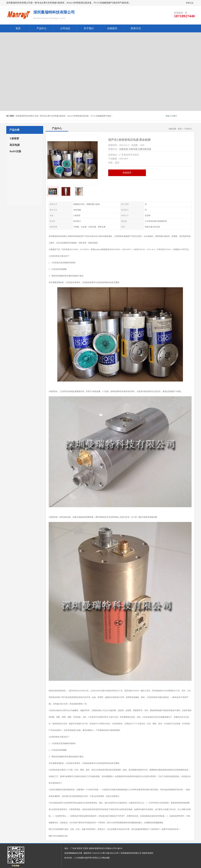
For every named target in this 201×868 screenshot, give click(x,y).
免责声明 (88, 858)
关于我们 (89, 28)
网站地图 (106, 858)
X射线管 (14, 138)
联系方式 (136, 28)
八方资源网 (79, 858)
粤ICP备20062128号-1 (111, 853)
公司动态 (65, 28)
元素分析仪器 (144, 149)
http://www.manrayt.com (58, 836)
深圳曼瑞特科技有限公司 (131, 853)
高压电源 (15, 145)
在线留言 (112, 28)
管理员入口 (97, 858)
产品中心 (42, 28)
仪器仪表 (124, 149)
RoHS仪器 (15, 151)
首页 (18, 28)
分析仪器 (133, 149)
